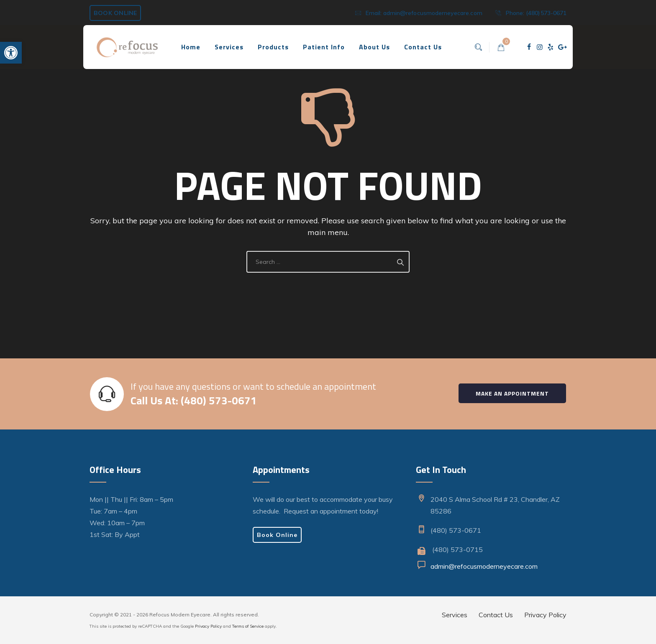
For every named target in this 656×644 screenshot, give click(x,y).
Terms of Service (248, 626)
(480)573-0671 (546, 13)
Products (273, 47)
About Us (374, 47)
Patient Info (324, 47)
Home (191, 47)
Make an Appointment (512, 393)
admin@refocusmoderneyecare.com (433, 13)
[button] (11, 53)
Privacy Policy (208, 626)
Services (229, 47)
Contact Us (423, 47)
